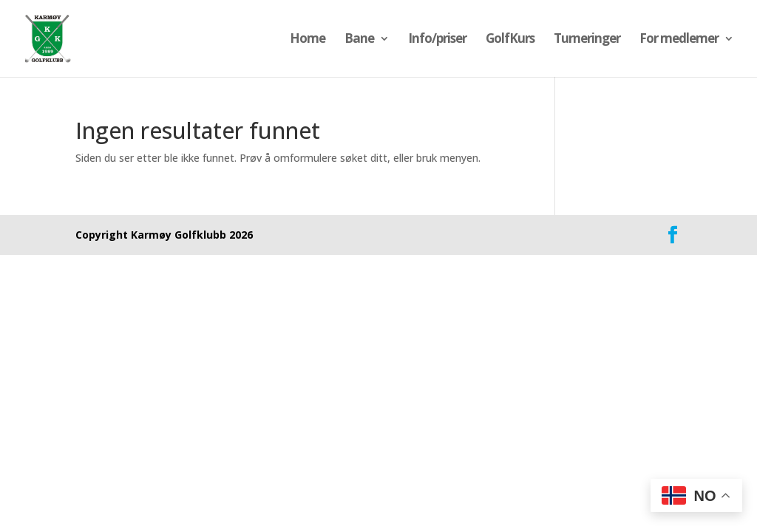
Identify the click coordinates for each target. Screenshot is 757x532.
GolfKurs (510, 40)
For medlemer (679, 40)
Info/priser (437, 40)
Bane (359, 40)
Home (308, 40)
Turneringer (587, 40)
